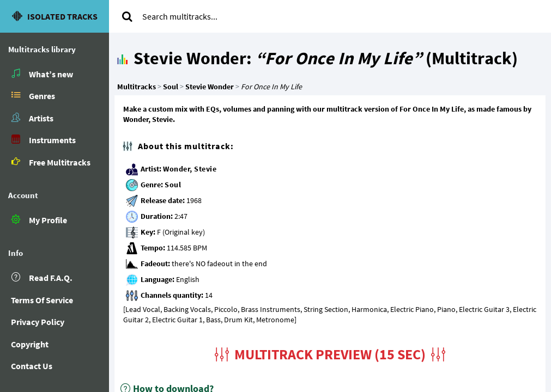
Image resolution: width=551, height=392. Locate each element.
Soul (173, 185)
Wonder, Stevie (190, 169)
